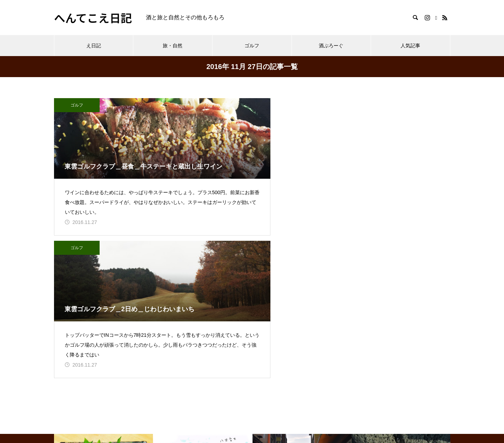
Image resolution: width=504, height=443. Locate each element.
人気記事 (410, 46)
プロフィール (71, 394)
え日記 (94, 46)
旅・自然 (173, 46)
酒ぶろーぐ (331, 46)
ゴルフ (252, 46)
